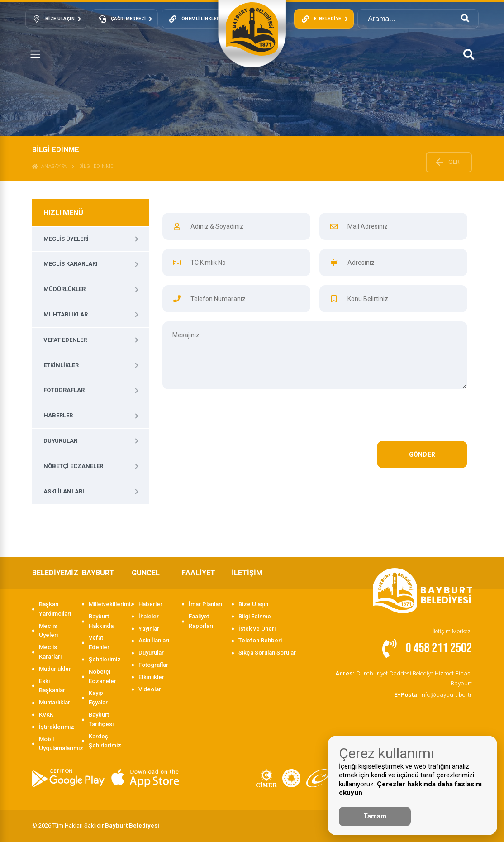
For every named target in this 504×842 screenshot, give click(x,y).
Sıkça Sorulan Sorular (267, 653)
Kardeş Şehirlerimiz (105, 741)
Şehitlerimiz (105, 659)
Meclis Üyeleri (66, 239)
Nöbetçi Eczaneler (73, 466)
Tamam (375, 816)
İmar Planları (205, 604)
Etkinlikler (61, 365)
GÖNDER (422, 454)
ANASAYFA (50, 166)
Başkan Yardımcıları (55, 609)
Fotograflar (64, 390)
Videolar (150, 689)
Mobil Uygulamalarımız (56, 744)
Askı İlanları (64, 491)
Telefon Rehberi (260, 640)
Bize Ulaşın (253, 604)
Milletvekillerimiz (106, 604)
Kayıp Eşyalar (98, 698)
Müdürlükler (64, 289)
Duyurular (60, 441)
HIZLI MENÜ (63, 213)
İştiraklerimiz (56, 727)
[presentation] (399, 420)
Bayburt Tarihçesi (101, 719)
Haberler (58, 415)
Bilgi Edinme (255, 616)
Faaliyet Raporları (201, 621)
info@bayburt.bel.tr (434, 694)
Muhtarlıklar (66, 314)
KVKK (46, 715)
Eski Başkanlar (52, 686)
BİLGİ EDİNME (96, 166)
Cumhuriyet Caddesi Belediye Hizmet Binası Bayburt (406, 678)
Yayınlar (149, 629)
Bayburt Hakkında (101, 621)
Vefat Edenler (65, 340)
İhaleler (149, 616)
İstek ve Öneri (257, 629)
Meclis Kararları (71, 264)
